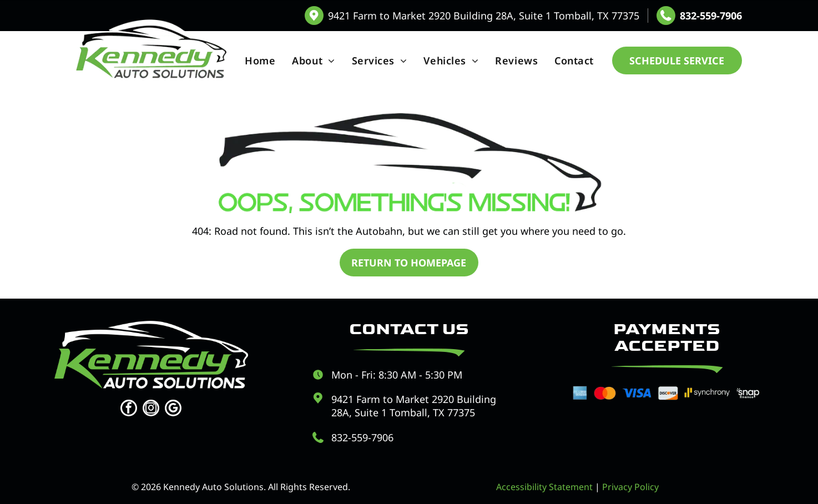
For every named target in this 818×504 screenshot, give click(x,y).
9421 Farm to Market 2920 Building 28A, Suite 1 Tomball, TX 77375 (484, 16)
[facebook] (129, 409)
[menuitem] (260, 61)
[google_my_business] (173, 409)
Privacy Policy (630, 487)
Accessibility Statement (544, 487)
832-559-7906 (711, 16)
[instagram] (151, 409)
